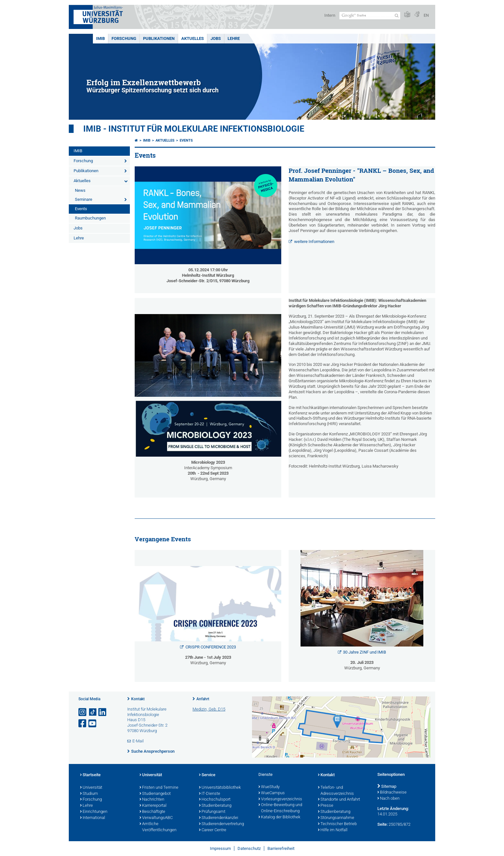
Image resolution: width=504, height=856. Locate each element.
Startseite (90, 775)
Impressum (220, 848)
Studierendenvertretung (221, 824)
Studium (89, 794)
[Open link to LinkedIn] (103, 712)
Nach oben (388, 799)
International (93, 818)
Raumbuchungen (90, 218)
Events (81, 209)
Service (207, 775)
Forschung (124, 38)
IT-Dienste (210, 794)
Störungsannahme (336, 818)
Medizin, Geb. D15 (209, 709)
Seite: (382, 824)
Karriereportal (153, 806)
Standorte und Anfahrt (339, 800)
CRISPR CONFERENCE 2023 (211, 647)
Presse (326, 806)
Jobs (216, 38)
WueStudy (269, 787)
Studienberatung (215, 806)
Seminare (84, 199)
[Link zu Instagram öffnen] (83, 712)
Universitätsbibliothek (220, 788)
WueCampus (272, 793)
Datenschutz (249, 848)
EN (426, 15)
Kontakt (138, 699)
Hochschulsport (215, 800)
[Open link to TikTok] (93, 712)
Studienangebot (155, 794)
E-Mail (138, 741)
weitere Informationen (314, 242)
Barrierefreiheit (281, 848)
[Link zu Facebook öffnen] (83, 724)
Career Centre (213, 830)
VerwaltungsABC (156, 818)
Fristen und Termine (159, 788)
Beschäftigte (152, 812)
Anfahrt (203, 699)
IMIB (100, 38)
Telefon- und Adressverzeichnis (336, 791)
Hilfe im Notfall (333, 830)
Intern (330, 15)
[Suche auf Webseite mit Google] (370, 16)
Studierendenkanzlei (219, 818)
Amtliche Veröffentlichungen (158, 827)
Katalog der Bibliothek (279, 817)
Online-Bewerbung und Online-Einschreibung (280, 808)
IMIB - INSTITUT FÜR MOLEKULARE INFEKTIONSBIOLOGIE (194, 129)
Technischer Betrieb (337, 824)
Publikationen (159, 38)
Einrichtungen (94, 812)
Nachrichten (152, 800)
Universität (91, 788)
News (80, 190)
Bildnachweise (392, 793)
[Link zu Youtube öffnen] (93, 724)
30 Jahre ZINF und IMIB (364, 652)
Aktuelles (193, 38)
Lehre (234, 38)
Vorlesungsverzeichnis (280, 799)
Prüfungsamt (212, 812)
